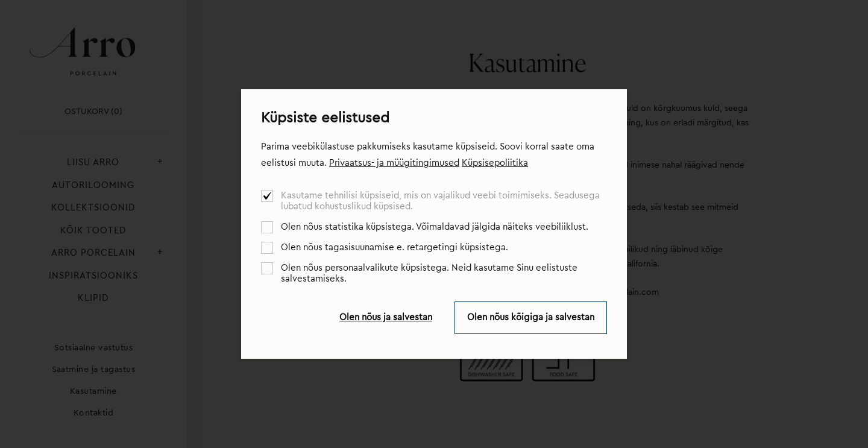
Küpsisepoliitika (495, 163)
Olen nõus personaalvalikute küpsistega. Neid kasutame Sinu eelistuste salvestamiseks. (429, 273)
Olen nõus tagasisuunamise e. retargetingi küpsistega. (395, 248)
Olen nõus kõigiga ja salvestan (531, 317)
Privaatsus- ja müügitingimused (394, 163)
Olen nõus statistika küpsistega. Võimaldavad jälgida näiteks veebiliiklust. (435, 227)
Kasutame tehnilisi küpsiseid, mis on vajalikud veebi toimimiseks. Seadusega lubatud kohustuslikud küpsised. (440, 201)
